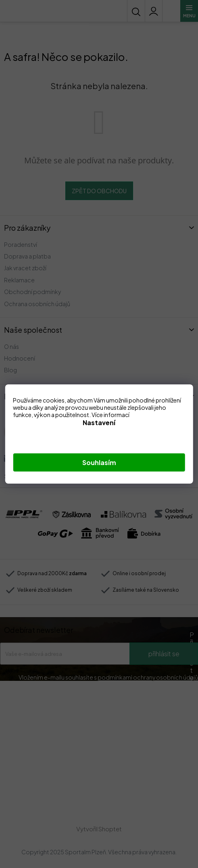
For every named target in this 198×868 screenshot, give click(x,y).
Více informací (110, 415)
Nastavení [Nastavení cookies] (99, 423)
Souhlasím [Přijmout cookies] (99, 462)
